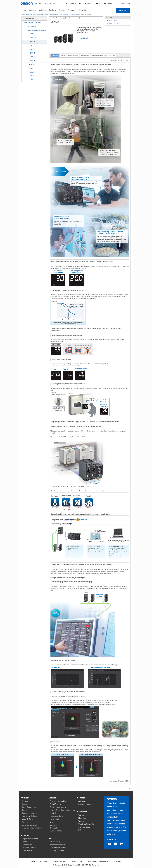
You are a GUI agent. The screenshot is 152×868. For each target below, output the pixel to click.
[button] (123, 10)
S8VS (31, 64)
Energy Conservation (29, 825)
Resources (72, 10)
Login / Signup (124, 3)
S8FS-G (32, 49)
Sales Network (27, 845)
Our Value (33, 10)
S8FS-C (32, 53)
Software (53, 825)
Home (24, 10)
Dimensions (85, 55)
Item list (83, 38)
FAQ (80, 830)
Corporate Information (30, 839)
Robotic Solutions (57, 816)
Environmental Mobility (58, 801)
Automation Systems (29, 816)
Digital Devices (55, 804)
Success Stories (56, 831)
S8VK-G (32, 57)
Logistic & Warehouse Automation (62, 810)
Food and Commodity (58, 807)
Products (52, 10)
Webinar (81, 821)
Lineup (63, 55)
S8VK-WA (33, 34)
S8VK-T (32, 61)
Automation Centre (85, 804)
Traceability (54, 828)
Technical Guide (84, 827)
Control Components (29, 813)
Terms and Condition (58, 845)
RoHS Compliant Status (114, 24)
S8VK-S (32, 45)
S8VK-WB (33, 38)
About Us (82, 10)
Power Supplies (64, 15)
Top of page (126, 788)
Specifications (73, 55)
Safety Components (29, 807)
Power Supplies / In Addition (51, 15)
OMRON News (27, 851)
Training (81, 815)
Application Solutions (113, 21)
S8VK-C (32, 80)
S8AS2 (32, 76)
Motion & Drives (27, 819)
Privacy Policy (55, 842)
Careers (25, 842)
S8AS (31, 72)
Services (62, 10)
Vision (52, 822)
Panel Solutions (56, 819)
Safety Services (84, 801)
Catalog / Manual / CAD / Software (103, 55)
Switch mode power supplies (78, 15)
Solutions (43, 10)
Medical (53, 813)
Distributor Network (29, 848)
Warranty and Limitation (59, 848)
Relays (24, 810)
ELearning (82, 818)
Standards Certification (87, 824)
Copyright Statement (58, 851)
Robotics (25, 822)
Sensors (25, 801)
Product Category (37, 15)
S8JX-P (32, 68)
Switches (25, 804)
